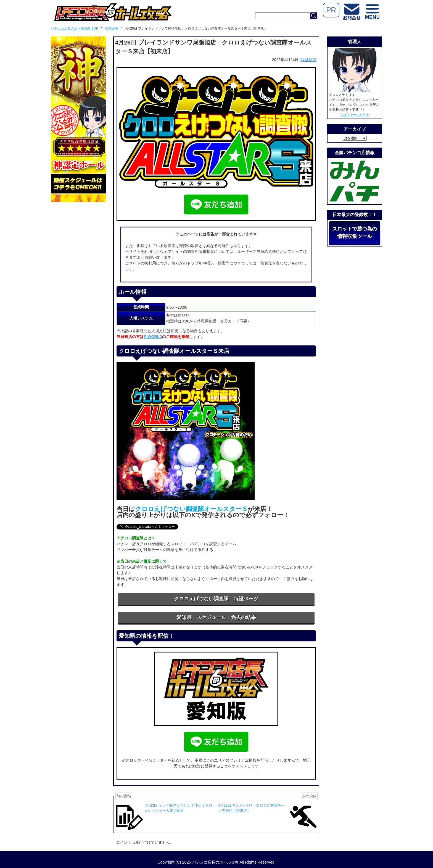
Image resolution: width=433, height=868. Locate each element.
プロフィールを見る (355, 115)
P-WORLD (153, 337)
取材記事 (308, 60)
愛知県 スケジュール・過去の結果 (216, 617)
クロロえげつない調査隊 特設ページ (216, 599)
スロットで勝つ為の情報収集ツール (355, 233)
